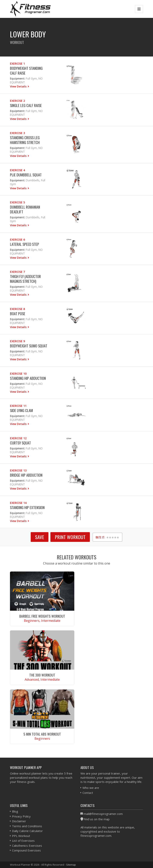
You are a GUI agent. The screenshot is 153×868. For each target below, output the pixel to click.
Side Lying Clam (21, 410)
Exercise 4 (17, 170)
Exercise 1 (17, 64)
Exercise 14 (18, 503)
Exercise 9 (17, 341)
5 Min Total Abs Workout (42, 734)
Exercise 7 (17, 272)
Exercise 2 (17, 101)
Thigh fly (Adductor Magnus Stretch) (25, 279)
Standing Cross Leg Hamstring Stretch (25, 140)
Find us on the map (97, 819)
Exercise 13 (18, 470)
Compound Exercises (26, 850)
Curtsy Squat (20, 443)
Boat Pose (18, 313)
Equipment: (18, 78)
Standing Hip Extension (27, 507)
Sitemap (71, 865)
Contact (88, 793)
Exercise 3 (17, 133)
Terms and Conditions (27, 826)
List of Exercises (23, 841)
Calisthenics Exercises (27, 846)
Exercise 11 (18, 406)
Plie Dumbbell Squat (26, 175)
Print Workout (70, 537)
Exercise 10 (18, 374)
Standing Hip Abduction (28, 378)
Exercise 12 (18, 438)
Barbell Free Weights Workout (42, 616)
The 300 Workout (42, 675)
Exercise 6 (17, 240)
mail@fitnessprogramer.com (103, 814)
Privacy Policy (21, 816)
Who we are (91, 788)
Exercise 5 (17, 202)
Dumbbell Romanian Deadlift (25, 209)
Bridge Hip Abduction (26, 475)
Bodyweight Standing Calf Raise (26, 70)
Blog (15, 811)
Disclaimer (19, 821)
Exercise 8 (17, 309)
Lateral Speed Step (25, 244)
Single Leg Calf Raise (26, 105)
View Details (19, 86)
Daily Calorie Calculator (27, 831)
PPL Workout (21, 836)
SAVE (40, 537)
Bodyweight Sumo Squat (29, 346)
